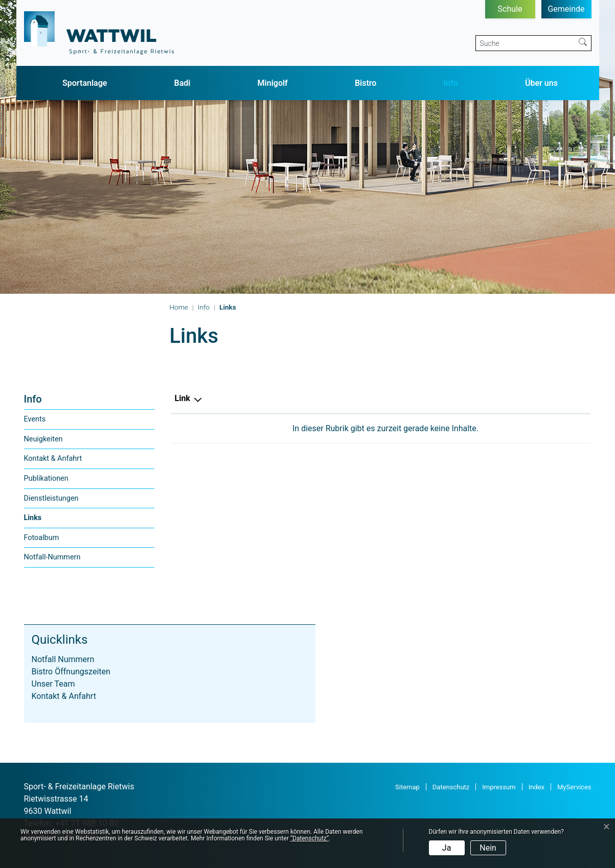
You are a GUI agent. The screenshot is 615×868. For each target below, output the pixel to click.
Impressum (499, 787)
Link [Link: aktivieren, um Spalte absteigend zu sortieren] (183, 398)
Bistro (366, 83)
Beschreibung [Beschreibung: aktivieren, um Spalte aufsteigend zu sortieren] (340, 398)
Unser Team (53, 684)
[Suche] (525, 43)
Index (537, 787)
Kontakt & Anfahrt (53, 459)
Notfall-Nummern (52, 557)
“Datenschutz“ (310, 838)
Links (45, 521)
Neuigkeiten (43, 439)
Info (451, 83)
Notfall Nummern (63, 659)
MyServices (574, 787)
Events (35, 419)
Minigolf (273, 83)
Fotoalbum (42, 538)
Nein (488, 848)
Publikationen (46, 478)
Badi (183, 83)
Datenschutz (451, 787)
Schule (510, 9)
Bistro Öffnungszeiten (71, 672)
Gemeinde (566, 9)
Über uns (541, 83)
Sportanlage (85, 83)
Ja (447, 848)
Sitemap (407, 787)
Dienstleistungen (51, 498)
